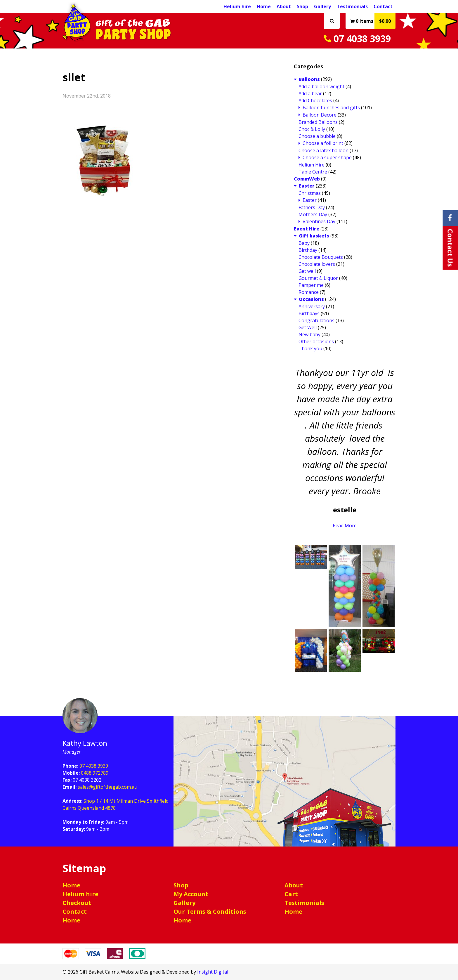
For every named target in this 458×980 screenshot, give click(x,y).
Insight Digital (213, 972)
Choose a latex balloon (323, 150)
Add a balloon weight (321, 86)
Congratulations (316, 320)
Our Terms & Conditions (210, 912)
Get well (307, 271)
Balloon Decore (320, 115)
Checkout (77, 903)
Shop (302, 6)
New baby (309, 334)
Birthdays (309, 313)
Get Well (308, 327)
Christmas (310, 193)
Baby (304, 243)
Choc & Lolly (312, 129)
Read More (345, 525)
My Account (191, 894)
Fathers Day (312, 207)
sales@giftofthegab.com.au (107, 787)
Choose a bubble (317, 136)
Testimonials (352, 6)
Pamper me (311, 285)
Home (264, 6)
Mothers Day (313, 214)
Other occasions (316, 341)
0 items (373, 21)
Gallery (322, 6)
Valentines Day (319, 221)
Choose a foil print (323, 143)
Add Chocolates (315, 100)
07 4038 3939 (357, 38)
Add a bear (310, 93)
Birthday (308, 250)
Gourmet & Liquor (318, 278)
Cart (291, 894)
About (284, 6)
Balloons (309, 79)
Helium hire (237, 6)
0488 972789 (95, 773)
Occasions (311, 299)
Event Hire (307, 229)
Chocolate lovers (317, 264)
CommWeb (307, 179)
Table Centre (313, 172)
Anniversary (312, 306)
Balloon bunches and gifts (331, 107)
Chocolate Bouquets (321, 257)
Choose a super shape (327, 157)
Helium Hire (312, 165)
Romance (309, 292)
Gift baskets (314, 236)
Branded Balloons (318, 122)
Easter (307, 186)
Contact (383, 6)
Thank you (310, 348)
